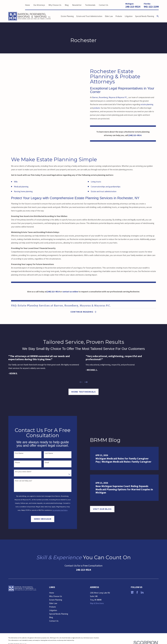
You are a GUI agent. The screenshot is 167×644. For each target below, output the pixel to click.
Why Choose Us (55, 5)
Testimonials (90, 5)
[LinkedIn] (142, 592)
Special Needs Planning (59, 614)
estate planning (147, 104)
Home (27, 5)
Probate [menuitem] (119, 16)
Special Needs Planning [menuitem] (145, 16)
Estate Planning (56, 600)
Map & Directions (97, 603)
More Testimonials (83, 392)
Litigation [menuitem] (129, 16)
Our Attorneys (39, 5)
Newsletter (77, 5)
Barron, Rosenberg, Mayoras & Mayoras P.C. (110, 97)
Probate (53, 607)
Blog (67, 5)
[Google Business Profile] (132, 592)
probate (97, 108)
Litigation (53, 610)
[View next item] (86, 382)
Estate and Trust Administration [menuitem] (89, 16)
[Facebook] (137, 592)
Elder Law (53, 603)
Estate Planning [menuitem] (67, 16)
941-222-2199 (151, 7)
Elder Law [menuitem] (109, 16)
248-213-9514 (133, 7)
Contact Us (104, 5)
